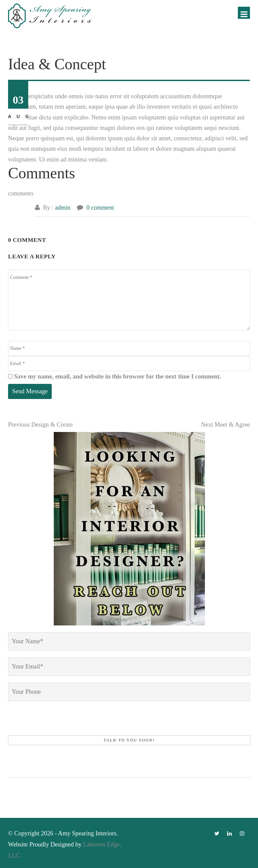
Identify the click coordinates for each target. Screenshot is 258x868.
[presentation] (59, 721)
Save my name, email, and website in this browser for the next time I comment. (118, 376)
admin (63, 208)
